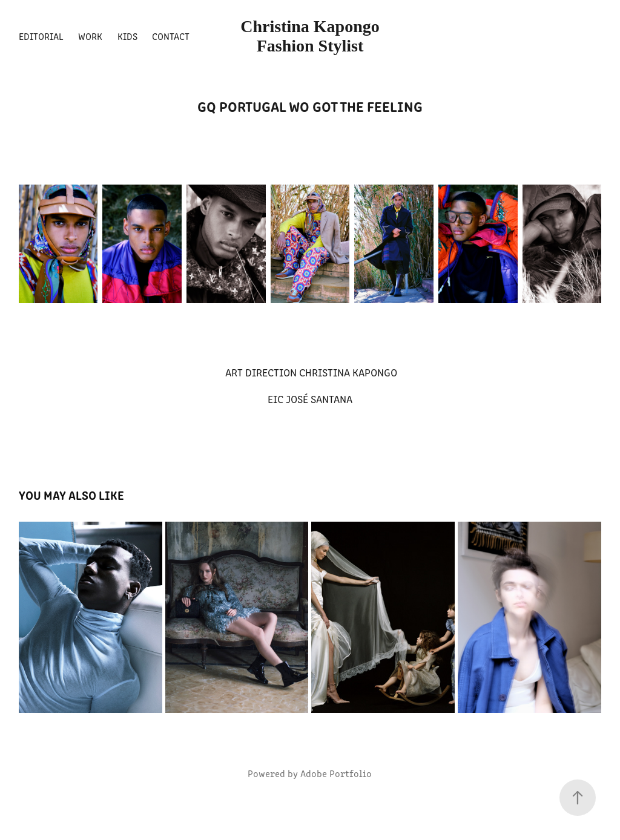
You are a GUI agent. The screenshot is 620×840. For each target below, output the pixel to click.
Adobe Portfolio (336, 773)
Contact (171, 36)
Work (90, 36)
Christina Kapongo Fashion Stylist (312, 36)
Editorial (41, 36)
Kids (127, 36)
